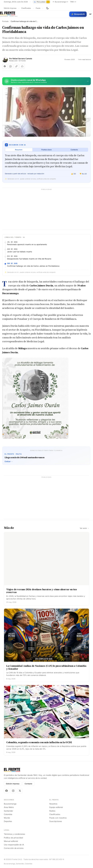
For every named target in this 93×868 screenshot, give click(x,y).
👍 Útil (73, 174)
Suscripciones (56, 821)
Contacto (28, 784)
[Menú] (90, 14)
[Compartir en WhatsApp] (11, 66)
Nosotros (53, 804)
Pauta (38, 8)
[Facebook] (7, 791)
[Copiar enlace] (16, 66)
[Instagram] (13, 791)
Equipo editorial (56, 807)
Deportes (8, 821)
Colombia (8, 814)
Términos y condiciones (14, 834)
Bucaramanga (10, 804)
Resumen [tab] (19, 150)
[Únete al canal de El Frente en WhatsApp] (47, 81)
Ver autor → (84, 528)
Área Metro (9, 807)
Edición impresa (10, 8)
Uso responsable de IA (14, 845)
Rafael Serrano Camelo (22, 59)
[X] (20, 791)
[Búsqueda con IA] (78, 14)
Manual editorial (11, 841)
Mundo (7, 818)
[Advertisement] (47, 210)
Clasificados (26, 8)
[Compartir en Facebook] (5, 66)
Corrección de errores (14, 848)
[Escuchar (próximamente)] (22, 66)
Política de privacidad (13, 838)
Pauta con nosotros (58, 818)
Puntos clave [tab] (47, 150)
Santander (8, 811)
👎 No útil (83, 174)
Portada (5, 21)
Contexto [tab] (74, 150)
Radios (52, 811)
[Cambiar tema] (47, 8)
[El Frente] (9, 14)
